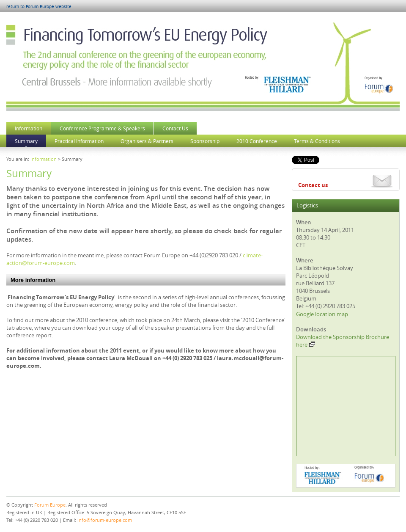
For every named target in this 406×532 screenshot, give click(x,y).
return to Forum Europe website (39, 7)
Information (29, 128)
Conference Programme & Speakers (102, 128)
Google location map (322, 314)
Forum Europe (50, 505)
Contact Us (175, 128)
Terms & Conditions (317, 141)
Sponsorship (205, 141)
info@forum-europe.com (105, 520)
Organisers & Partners (147, 141)
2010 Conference (257, 141)
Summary (26, 141)
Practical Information (79, 141)
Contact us (313, 185)
